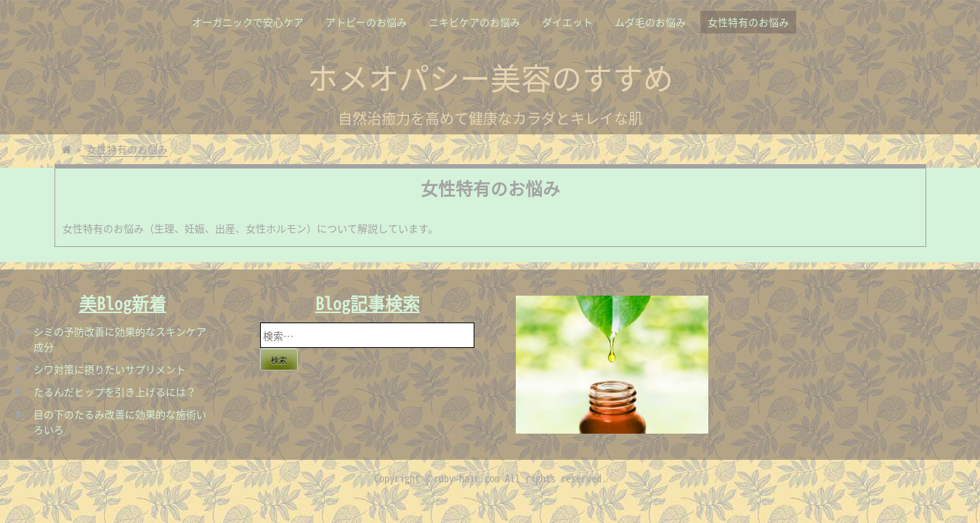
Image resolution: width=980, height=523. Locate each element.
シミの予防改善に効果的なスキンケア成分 (120, 339)
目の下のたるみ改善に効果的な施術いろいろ (120, 422)
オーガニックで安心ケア (248, 22)
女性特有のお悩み (748, 22)
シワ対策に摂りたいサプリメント (110, 369)
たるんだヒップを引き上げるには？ (115, 392)
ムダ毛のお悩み (650, 22)
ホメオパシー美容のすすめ (490, 77)
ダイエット (567, 22)
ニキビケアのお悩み (474, 22)
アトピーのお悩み (366, 22)
